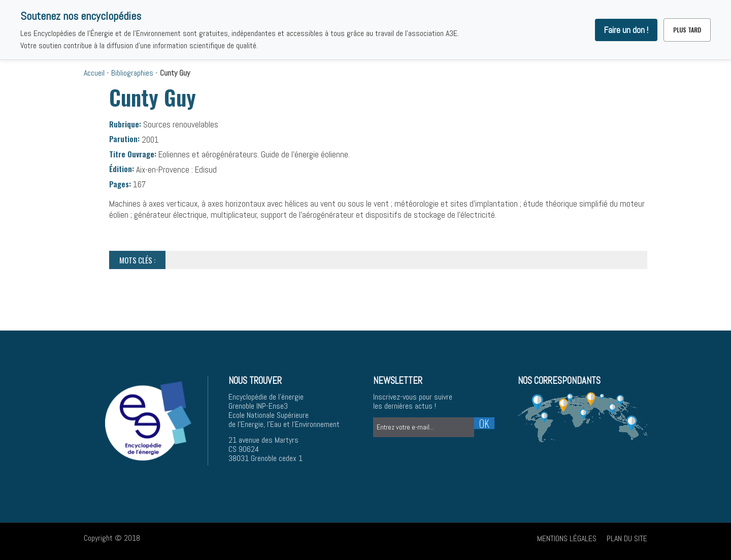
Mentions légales (567, 538)
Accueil (94, 73)
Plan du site (627, 538)
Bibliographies (132, 73)
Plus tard (687, 30)
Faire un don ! (626, 30)
